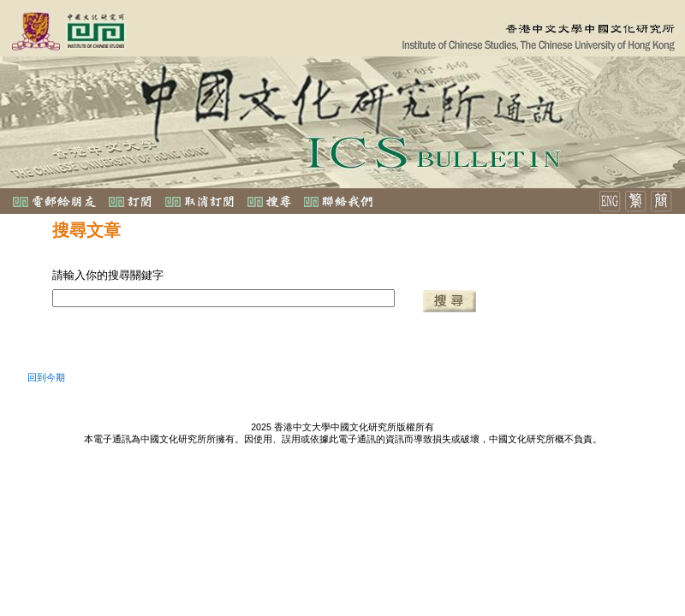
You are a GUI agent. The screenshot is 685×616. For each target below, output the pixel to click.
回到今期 (46, 377)
